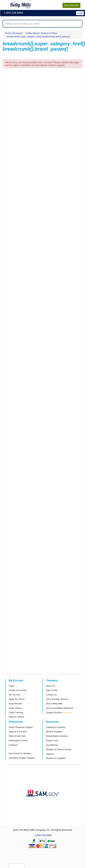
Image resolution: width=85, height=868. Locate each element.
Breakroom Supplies (56, 758)
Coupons (13, 745)
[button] (74, 11)
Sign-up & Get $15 (18, 732)
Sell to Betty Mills (54, 704)
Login (11, 686)
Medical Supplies (54, 732)
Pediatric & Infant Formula (59, 749)
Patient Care (52, 740)
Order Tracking (16, 713)
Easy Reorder (15, 704)
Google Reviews (54, 713)
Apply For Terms (17, 699)
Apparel (50, 754)
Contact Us (51, 695)
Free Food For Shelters (20, 753)
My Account (14, 695)
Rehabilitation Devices (57, 736)
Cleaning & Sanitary (56, 727)
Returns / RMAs (16, 717)
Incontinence (52, 745)
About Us (50, 686)
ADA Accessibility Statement (60, 708)
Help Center (52, 690)
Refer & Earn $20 (17, 736)
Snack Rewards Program (21, 727)
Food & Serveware (14, 33)
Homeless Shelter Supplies (22, 758)
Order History (15, 708)
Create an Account (18, 690)
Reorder (71, 5)
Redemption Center (18, 740)
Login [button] (80, 13)
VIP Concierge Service (57, 699)
